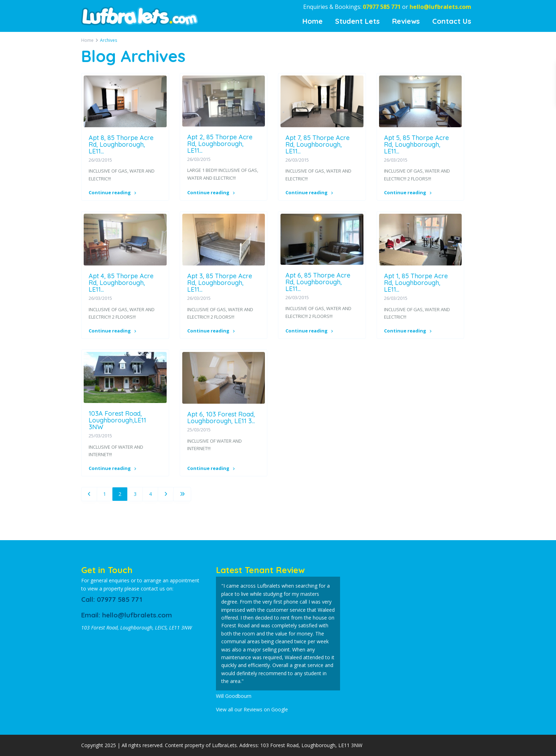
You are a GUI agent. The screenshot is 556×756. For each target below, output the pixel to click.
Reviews (406, 21)
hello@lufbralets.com (440, 7)
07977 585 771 (382, 7)
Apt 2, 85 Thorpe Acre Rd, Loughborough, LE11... (220, 144)
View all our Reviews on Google (252, 709)
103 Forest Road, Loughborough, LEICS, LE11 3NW (137, 628)
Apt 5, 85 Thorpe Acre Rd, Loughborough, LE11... (416, 144)
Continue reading (112, 192)
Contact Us (452, 21)
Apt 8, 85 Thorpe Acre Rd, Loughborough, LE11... (121, 144)
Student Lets (357, 21)
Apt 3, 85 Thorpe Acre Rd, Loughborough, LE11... (220, 283)
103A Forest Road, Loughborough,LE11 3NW (117, 420)
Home (313, 21)
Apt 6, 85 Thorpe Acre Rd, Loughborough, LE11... (318, 282)
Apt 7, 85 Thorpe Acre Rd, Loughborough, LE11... (318, 144)
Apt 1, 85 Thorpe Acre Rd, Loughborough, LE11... (416, 283)
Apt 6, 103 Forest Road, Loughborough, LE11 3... (221, 418)
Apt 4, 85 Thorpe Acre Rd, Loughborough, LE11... (121, 283)
